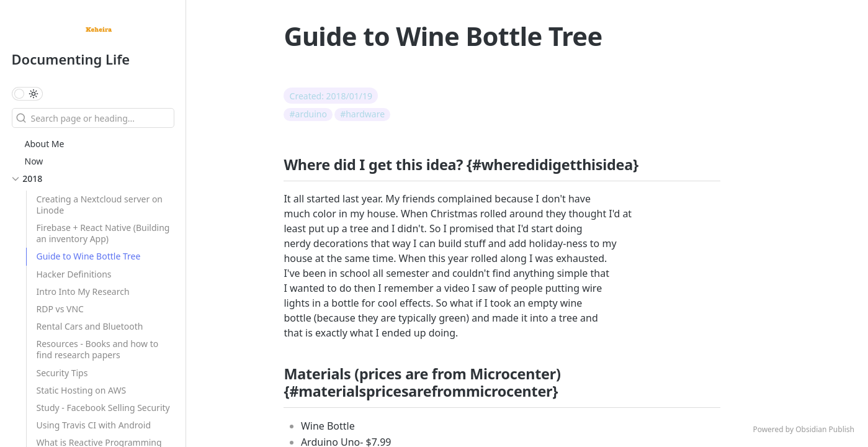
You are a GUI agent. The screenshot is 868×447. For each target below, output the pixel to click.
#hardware (362, 114)
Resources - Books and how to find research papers (98, 349)
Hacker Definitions (74, 274)
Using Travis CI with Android (94, 425)
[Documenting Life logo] (99, 31)
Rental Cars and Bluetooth (90, 326)
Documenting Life (71, 59)
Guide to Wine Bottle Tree (89, 256)
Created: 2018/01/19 (331, 96)
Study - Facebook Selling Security (103, 408)
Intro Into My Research (83, 291)
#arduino (308, 114)
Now (34, 161)
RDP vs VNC (60, 309)
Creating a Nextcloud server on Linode (100, 205)
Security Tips (62, 373)
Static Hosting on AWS (82, 390)
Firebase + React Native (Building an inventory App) (103, 233)
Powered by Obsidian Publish (803, 429)
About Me (45, 144)
